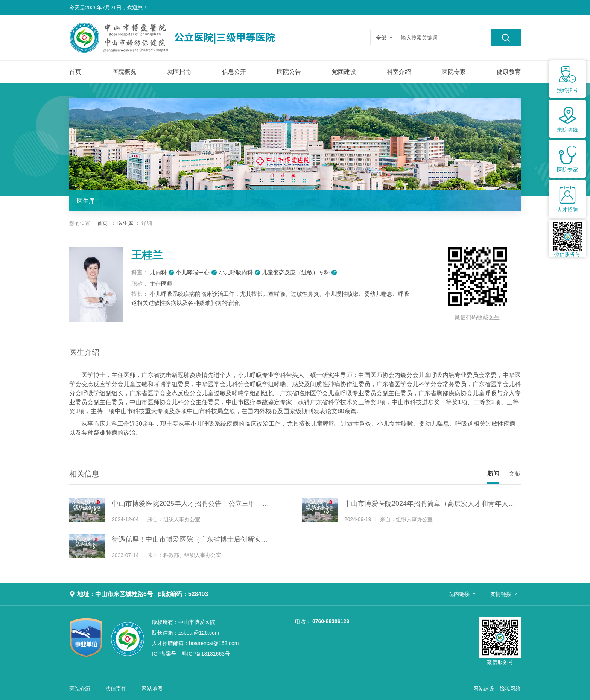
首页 (75, 72)
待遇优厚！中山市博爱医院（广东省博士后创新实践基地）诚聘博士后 (190, 540)
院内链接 (459, 594)
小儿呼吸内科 (240, 272)
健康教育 (509, 72)
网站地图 (152, 689)
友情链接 (501, 594)
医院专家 (454, 72)
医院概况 (124, 72)
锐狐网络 (510, 689)
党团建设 (344, 72)
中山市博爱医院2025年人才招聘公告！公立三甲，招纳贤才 (190, 504)
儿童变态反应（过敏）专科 (300, 272)
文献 (515, 474)
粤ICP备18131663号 (191, 654)
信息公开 (234, 72)
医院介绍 (80, 689)
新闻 (493, 474)
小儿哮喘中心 (196, 272)
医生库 (86, 201)
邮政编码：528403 (183, 594)
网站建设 (484, 689)
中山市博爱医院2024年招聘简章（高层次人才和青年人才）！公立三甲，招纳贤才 (426, 504)
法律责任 (116, 689)
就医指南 (179, 72)
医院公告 (289, 72)
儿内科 (162, 272)
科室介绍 (399, 72)
